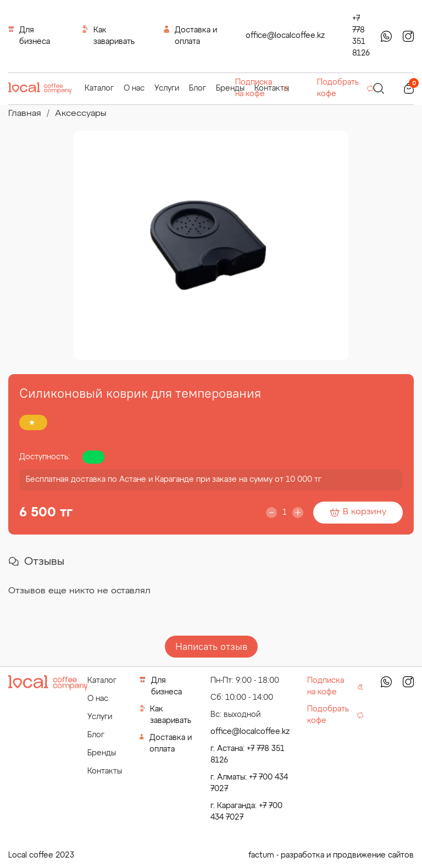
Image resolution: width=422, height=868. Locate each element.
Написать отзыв (211, 646)
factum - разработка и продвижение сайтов (331, 855)
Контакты (105, 771)
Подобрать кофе (345, 88)
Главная (25, 114)
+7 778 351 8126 (361, 36)
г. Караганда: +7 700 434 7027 (246, 812)
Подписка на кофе (262, 88)
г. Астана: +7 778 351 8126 (248, 755)
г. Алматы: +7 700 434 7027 (249, 783)
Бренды (230, 88)
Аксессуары (81, 114)
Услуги (167, 88)
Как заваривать (108, 35)
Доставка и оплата (190, 35)
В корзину (358, 512)
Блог (198, 88)
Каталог (99, 88)
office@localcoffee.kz (285, 36)
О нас (134, 88)
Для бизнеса (29, 35)
